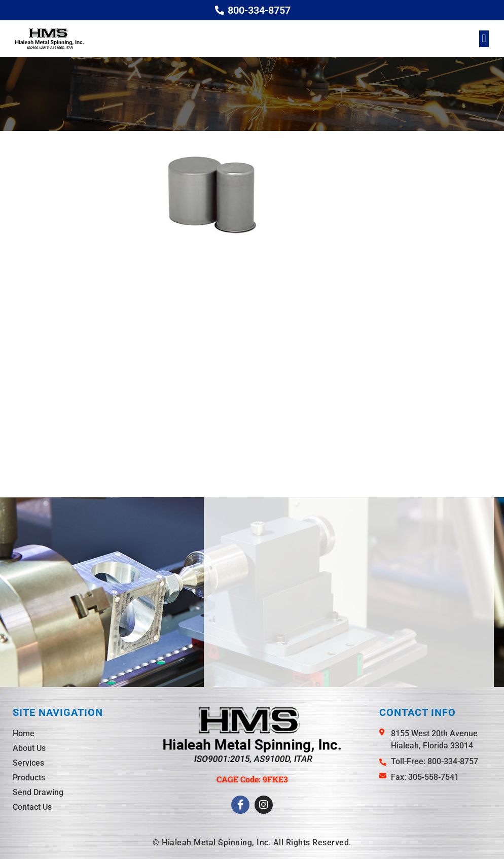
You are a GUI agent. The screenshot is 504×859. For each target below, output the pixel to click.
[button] (484, 39)
